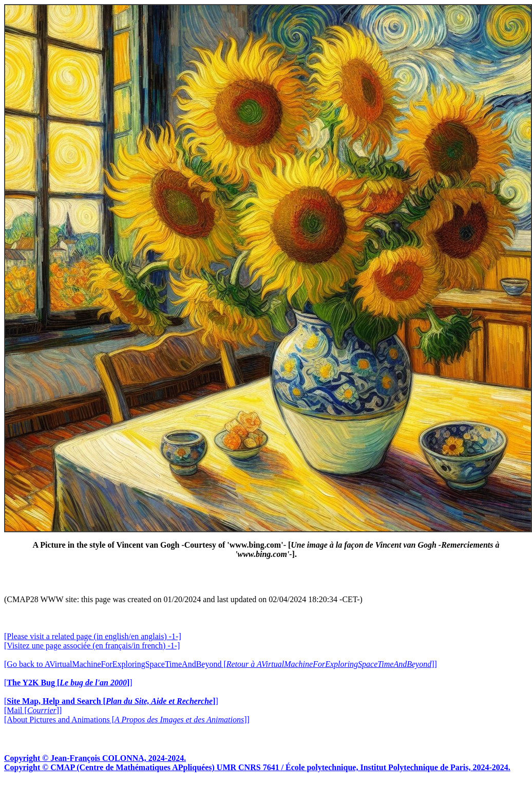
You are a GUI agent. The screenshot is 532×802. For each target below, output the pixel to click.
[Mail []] (33, 710)
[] (68, 683)
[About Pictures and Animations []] (127, 720)
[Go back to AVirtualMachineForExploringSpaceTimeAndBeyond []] (221, 664)
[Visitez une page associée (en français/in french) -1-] (92, 646)
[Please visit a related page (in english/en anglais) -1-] (93, 636)
